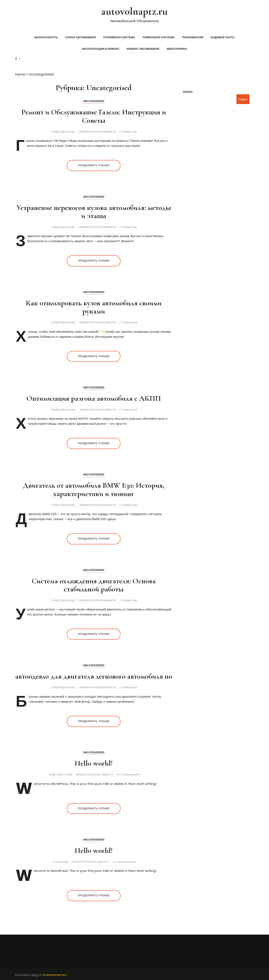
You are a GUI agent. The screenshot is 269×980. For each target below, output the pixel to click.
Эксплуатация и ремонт (101, 48)
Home (20, 74)
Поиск (188, 91)
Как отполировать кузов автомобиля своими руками (94, 306)
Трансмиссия (193, 37)
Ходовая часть (223, 37)
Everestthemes (55, 974)
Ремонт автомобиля (143, 48)
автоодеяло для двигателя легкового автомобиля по (94, 676)
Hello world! (94, 763)
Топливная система (119, 37)
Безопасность (46, 37)
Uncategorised (94, 101)
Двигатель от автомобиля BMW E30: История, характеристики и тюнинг (94, 489)
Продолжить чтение (94, 165)
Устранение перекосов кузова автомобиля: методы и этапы (94, 211)
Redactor (131, 131)
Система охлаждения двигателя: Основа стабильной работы (94, 584)
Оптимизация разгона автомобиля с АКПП (94, 398)
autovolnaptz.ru (134, 11)
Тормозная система (158, 37)
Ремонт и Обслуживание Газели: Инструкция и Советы (94, 116)
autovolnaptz (131, 774)
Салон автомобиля (80, 37)
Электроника (177, 48)
